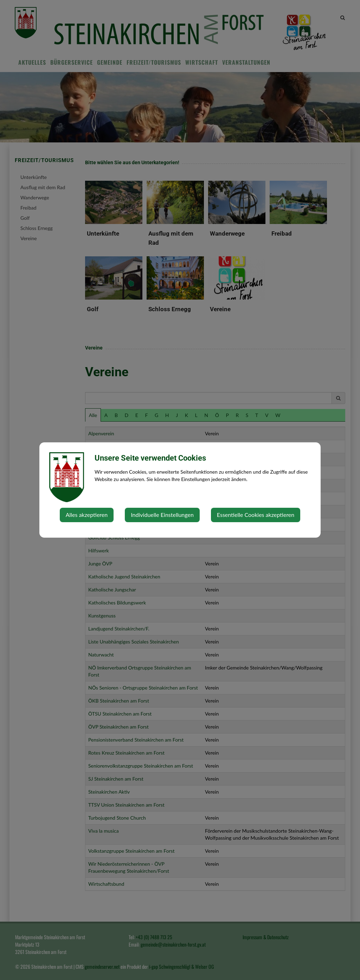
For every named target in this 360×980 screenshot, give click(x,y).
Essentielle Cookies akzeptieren (256, 515)
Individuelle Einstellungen (162, 515)
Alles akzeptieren (87, 515)
